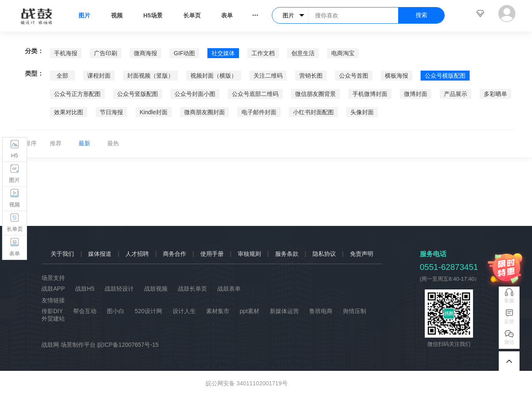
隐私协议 (324, 254)
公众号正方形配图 (77, 94)
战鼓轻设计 (119, 289)
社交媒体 (223, 53)
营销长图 (311, 76)
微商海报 (145, 53)
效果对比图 (69, 112)
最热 (113, 143)
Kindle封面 (154, 112)
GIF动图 (184, 53)
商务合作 (175, 254)
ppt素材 (250, 311)
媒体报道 (100, 254)
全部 (62, 76)
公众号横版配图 (445, 76)
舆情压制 (355, 311)
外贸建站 (53, 319)
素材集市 (218, 311)
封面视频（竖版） (150, 76)
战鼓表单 (229, 289)
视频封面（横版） (214, 76)
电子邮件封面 (259, 112)
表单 (227, 15)
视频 (117, 15)
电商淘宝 (343, 53)
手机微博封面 (370, 94)
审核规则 (249, 254)
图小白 (116, 311)
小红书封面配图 (313, 112)
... (255, 13)
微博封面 (416, 94)
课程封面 (99, 76)
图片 (84, 15)
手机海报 (66, 53)
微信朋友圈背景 (315, 94)
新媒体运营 (284, 311)
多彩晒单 (495, 94)
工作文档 (263, 53)
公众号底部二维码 (255, 94)
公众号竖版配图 (138, 94)
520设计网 (148, 311)
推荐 (56, 143)
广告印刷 (106, 53)
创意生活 (303, 53)
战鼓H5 (85, 289)
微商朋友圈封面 (204, 112)
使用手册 (212, 254)
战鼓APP (53, 289)
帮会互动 (85, 311)
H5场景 (153, 15)
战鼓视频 (156, 289)
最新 (84, 143)
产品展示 (456, 94)
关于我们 (62, 254)
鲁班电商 (321, 311)
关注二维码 (268, 76)
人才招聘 (137, 254)
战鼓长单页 (192, 289)
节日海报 (111, 112)
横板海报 (397, 76)
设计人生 (184, 311)
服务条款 (287, 254)
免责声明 (362, 254)
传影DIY (52, 311)
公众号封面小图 (195, 94)
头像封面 (362, 112)
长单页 (192, 15)
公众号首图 (354, 76)
